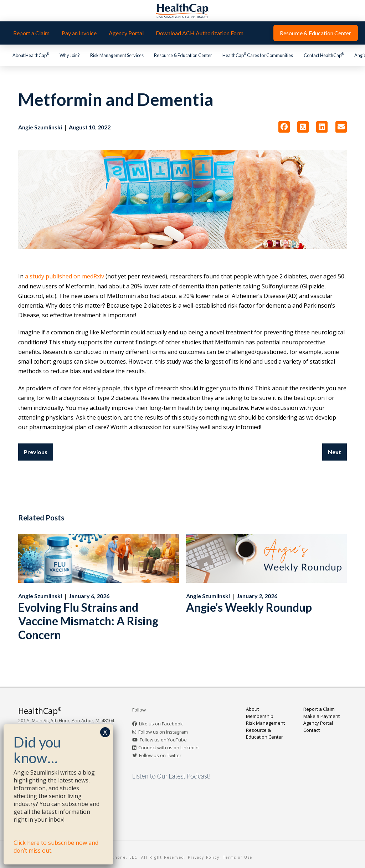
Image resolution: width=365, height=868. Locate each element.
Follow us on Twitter (160, 755)
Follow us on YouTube (163, 740)
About (252, 709)
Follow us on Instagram (163, 732)
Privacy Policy (204, 857)
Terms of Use (238, 857)
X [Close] (105, 732)
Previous (36, 452)
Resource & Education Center (264, 734)
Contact (312, 730)
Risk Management (265, 723)
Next (335, 452)
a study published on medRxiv (65, 276)
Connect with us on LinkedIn (168, 748)
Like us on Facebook (161, 724)
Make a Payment (322, 716)
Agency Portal (318, 723)
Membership (260, 716)
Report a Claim (319, 709)
